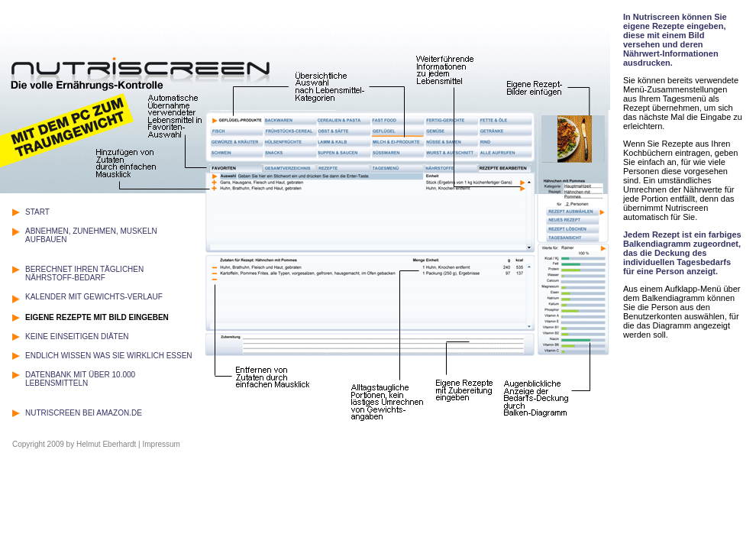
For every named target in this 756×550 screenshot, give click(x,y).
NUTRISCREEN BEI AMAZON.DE (84, 413)
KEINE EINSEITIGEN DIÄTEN (77, 336)
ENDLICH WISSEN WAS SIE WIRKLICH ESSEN (109, 356)
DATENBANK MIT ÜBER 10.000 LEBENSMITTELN (80, 379)
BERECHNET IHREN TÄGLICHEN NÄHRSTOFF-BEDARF (84, 273)
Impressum (161, 444)
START (37, 212)
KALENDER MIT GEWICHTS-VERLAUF (94, 297)
